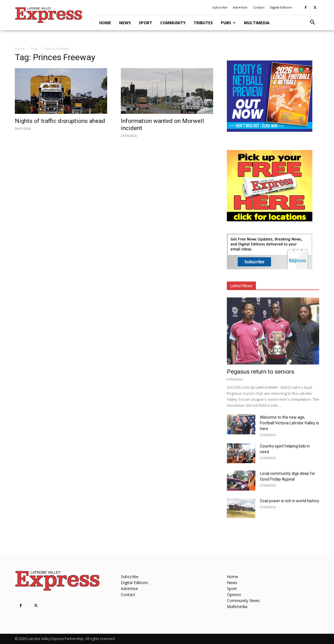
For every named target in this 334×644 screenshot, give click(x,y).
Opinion (234, 595)
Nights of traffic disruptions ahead (60, 121)
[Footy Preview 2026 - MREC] (270, 130)
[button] (312, 23)
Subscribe (220, 7)
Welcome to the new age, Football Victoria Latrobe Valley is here (289, 423)
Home (105, 23)
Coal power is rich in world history (290, 501)
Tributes (203, 23)
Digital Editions (281, 7)
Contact (259, 7)
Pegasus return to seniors (261, 372)
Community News (243, 601)
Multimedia (257, 23)
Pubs (228, 23)
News (125, 23)
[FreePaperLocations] (270, 220)
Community (173, 23)
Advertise (240, 7)
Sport (145, 23)
